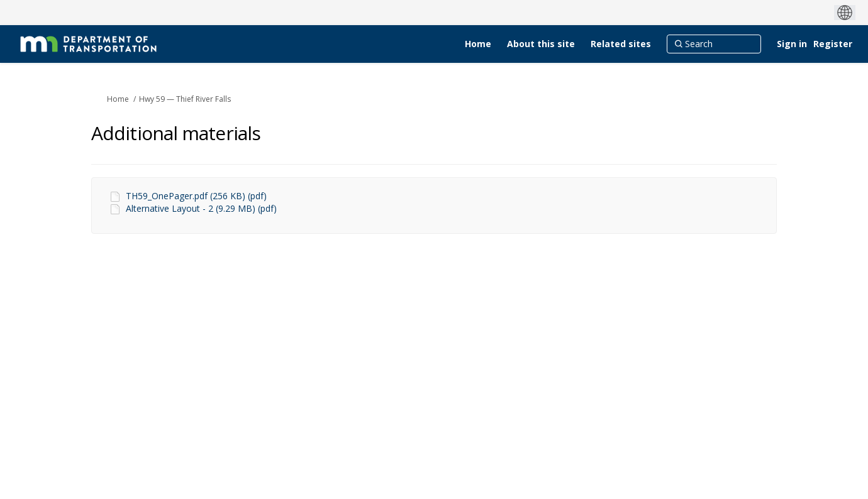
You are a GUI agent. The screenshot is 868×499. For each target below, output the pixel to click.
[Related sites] (621, 44)
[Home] (478, 44)
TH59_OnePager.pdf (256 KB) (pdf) (196, 196)
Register (833, 44)
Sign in (792, 44)
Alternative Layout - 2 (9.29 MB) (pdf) (201, 208)
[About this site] (541, 44)
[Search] (714, 44)
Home (118, 99)
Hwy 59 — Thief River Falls (185, 99)
